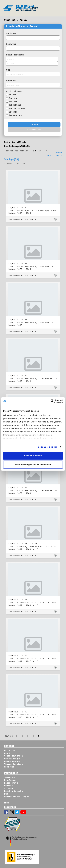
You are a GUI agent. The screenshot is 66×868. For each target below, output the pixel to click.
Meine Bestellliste (15, 142)
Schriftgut (15, 105)
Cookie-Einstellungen (17, 797)
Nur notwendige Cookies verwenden (33, 465)
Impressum (10, 777)
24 (40, 151)
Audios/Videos (17, 108)
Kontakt (8, 786)
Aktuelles (10, 750)
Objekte (13, 112)
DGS (6, 794)
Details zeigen (48, 447)
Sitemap (8, 788)
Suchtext (11, 33)
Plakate (13, 102)
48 (46, 151)
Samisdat (14, 98)
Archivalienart (15, 91)
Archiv (23, 20)
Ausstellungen (12, 759)
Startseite (10, 20)
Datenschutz (11, 783)
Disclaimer (10, 780)
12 (35, 151)
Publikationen (12, 761)
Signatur (11, 44)
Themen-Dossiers (13, 764)
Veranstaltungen (13, 756)
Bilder (12, 95)
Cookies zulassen (33, 455)
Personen (11, 81)
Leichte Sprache (13, 791)
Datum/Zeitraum (15, 55)
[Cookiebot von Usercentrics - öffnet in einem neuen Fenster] (51, 401)
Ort (8, 70)
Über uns (9, 767)
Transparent (16, 115)
